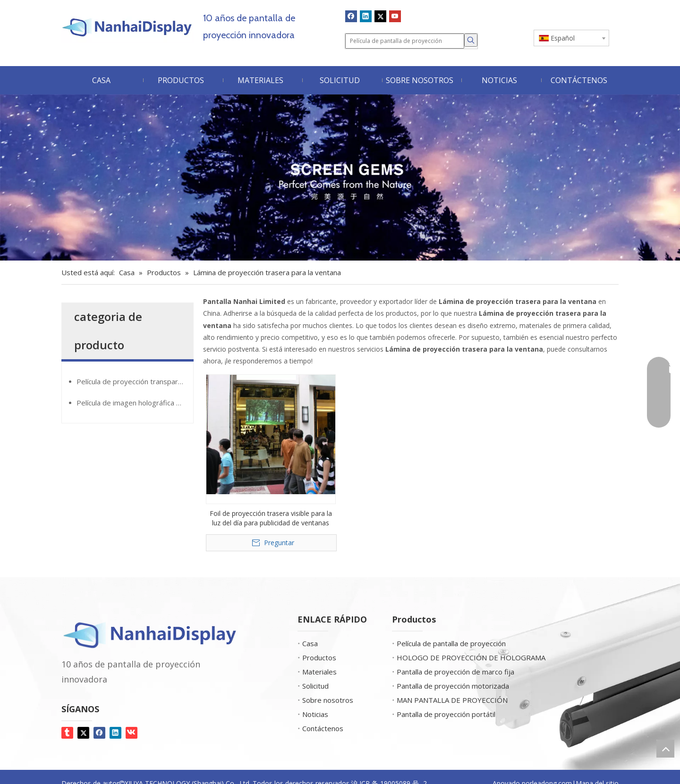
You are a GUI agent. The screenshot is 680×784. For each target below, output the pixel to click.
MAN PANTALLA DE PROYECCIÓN (452, 700)
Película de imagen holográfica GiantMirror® (135, 403)
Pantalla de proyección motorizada (453, 686)
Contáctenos (323, 728)
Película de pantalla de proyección (451, 643)
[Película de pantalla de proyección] (405, 41)
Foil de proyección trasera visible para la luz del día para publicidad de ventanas (271, 518)
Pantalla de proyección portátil (446, 714)
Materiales (319, 672)
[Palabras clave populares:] (471, 40)
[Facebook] (351, 16)
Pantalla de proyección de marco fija (455, 672)
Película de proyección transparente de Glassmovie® (135, 381)
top (665, 749)
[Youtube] (395, 16)
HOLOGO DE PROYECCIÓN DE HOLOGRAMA (471, 658)
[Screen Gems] (340, 178)
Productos (319, 658)
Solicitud (315, 686)
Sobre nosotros (328, 700)
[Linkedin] (366, 16)
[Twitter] (380, 16)
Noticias (315, 714)
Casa (310, 643)
